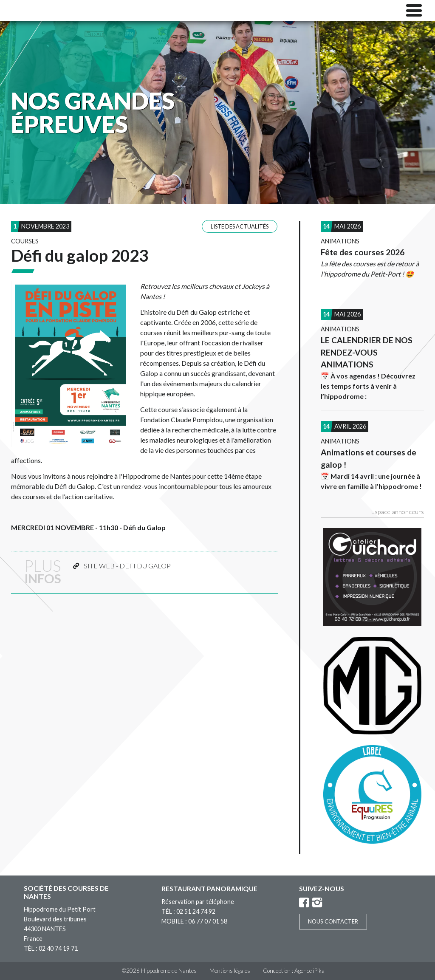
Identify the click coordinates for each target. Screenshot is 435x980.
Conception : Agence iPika (294, 971)
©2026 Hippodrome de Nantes (159, 971)
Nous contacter (333, 921)
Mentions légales (230, 971)
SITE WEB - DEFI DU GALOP (127, 566)
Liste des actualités (240, 226)
